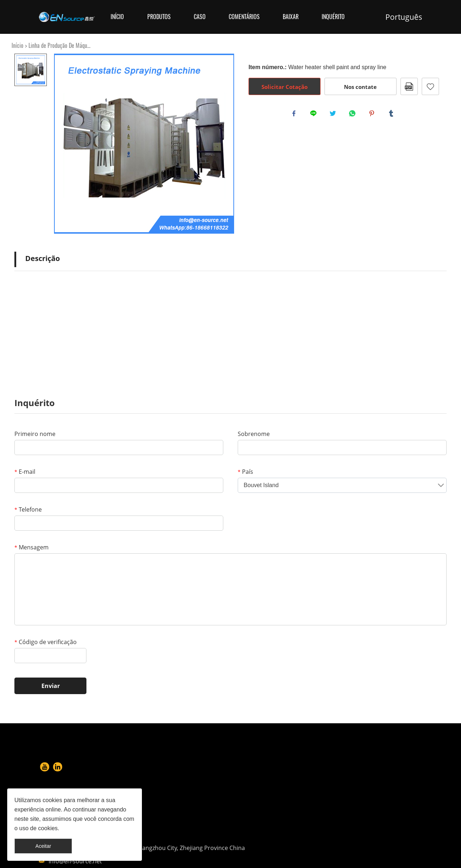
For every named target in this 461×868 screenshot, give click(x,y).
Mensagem (32, 547)
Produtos (159, 17)
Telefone (28, 509)
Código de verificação (46, 642)
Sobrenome (254, 434)
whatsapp (354, 115)
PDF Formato (409, 86)
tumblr (393, 115)
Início (117, 17)
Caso (200, 17)
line (315, 115)
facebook (295, 115)
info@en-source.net (286, 820)
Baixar (291, 17)
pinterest (373, 115)
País (245, 472)
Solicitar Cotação (285, 87)
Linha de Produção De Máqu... (59, 46)
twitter (334, 115)
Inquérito (333, 17)
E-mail (25, 472)
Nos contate (360, 87)
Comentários (244, 17)
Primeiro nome (35, 434)
